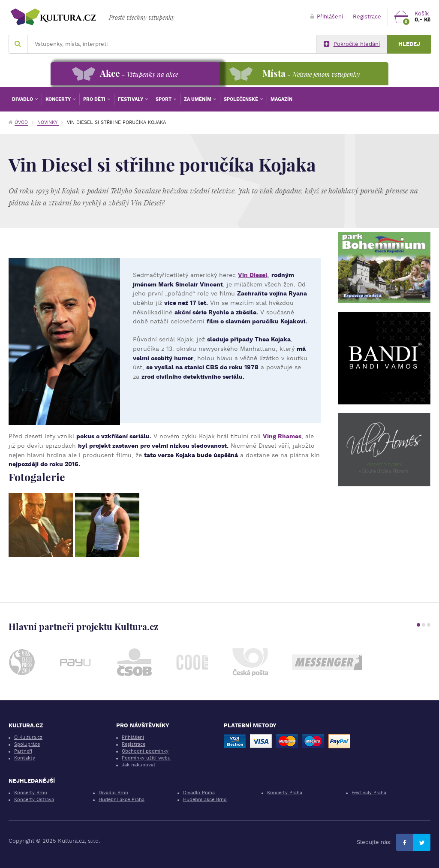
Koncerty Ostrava (34, 800)
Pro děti (95, 99)
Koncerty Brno (31, 793)
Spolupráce (27, 744)
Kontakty (25, 758)
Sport (164, 99)
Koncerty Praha (285, 793)
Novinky (48, 122)
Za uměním (198, 99)
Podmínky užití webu (146, 758)
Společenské (242, 99)
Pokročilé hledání (352, 44)
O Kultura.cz (28, 737)
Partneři (23, 751)
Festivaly (131, 99)
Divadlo (23, 99)
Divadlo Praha (199, 793)
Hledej (409, 44)
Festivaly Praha (369, 793)
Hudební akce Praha (122, 800)
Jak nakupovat (139, 765)
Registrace (367, 17)
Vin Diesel (253, 275)
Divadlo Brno (113, 793)
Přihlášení (327, 17)
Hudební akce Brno (205, 800)
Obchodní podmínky (145, 751)
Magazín (281, 99)
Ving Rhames (282, 436)
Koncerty (59, 99)
